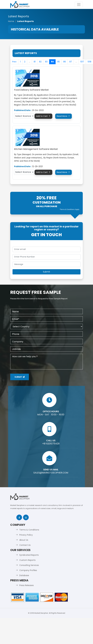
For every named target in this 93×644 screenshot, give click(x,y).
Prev (14, 62)
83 (46, 62)
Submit (20, 377)
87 (71, 62)
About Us (24, 540)
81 (35, 62)
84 (52, 62)
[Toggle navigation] (79, 5)
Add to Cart (43, 116)
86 (65, 62)
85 (59, 62)
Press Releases (27, 585)
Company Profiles (28, 570)
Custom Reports (27, 560)
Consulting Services (29, 565)
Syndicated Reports (29, 555)
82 (40, 62)
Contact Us (25, 545)
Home (11, 21)
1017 (82, 62)
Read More (64, 116)
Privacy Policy (26, 535)
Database (24, 575)
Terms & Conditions (29, 530)
